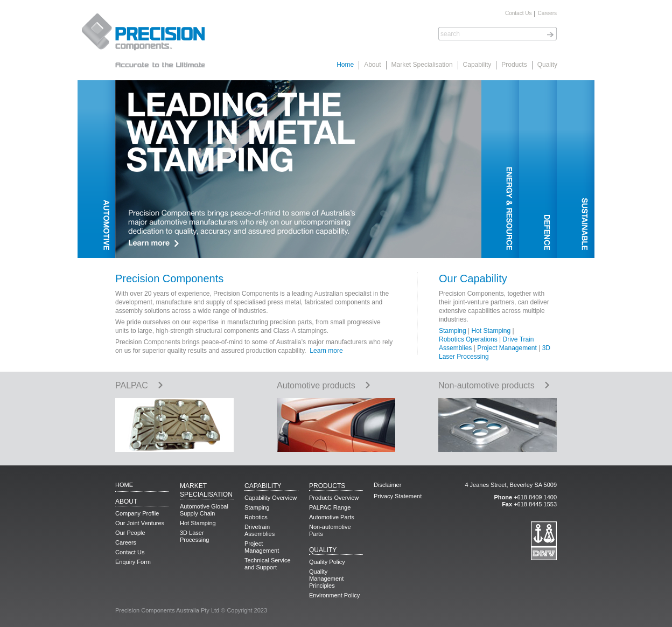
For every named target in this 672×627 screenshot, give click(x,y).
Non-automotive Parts (330, 530)
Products (514, 65)
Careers (547, 13)
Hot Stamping (491, 331)
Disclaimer (387, 485)
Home (345, 65)
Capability (477, 65)
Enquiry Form (133, 562)
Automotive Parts (332, 517)
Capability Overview (271, 498)
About (372, 65)
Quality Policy (327, 562)
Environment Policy (334, 595)
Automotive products (324, 385)
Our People (130, 533)
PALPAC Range (330, 507)
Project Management (507, 348)
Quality (547, 65)
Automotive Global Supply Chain (204, 510)
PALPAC (139, 385)
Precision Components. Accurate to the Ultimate (142, 40)
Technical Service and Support (268, 564)
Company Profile (137, 513)
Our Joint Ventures (140, 523)
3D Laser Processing (194, 536)
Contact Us (518, 13)
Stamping (453, 331)
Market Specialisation (422, 65)
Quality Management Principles (326, 579)
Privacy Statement (398, 496)
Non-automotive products (494, 385)
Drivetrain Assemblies (260, 530)
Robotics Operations (468, 339)
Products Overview (334, 498)
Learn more (326, 351)
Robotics (256, 517)
